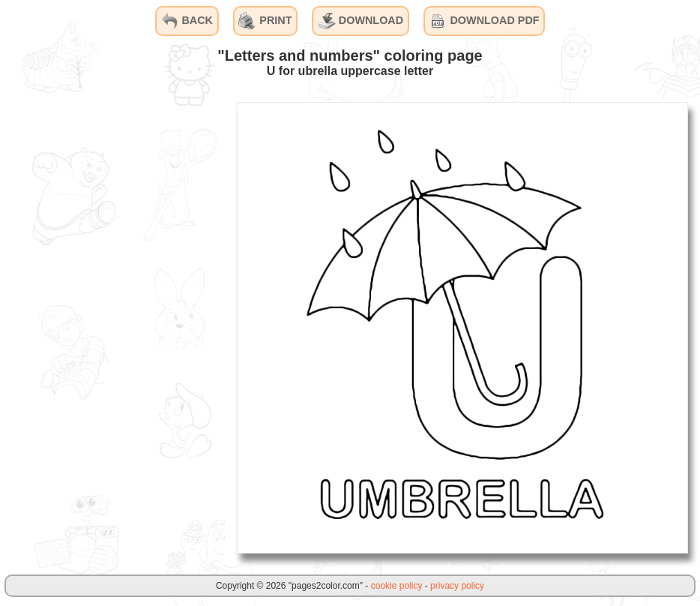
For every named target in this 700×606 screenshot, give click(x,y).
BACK (187, 21)
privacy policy (457, 586)
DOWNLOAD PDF (484, 21)
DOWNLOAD (360, 21)
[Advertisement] (112, 327)
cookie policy (397, 586)
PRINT (265, 21)
